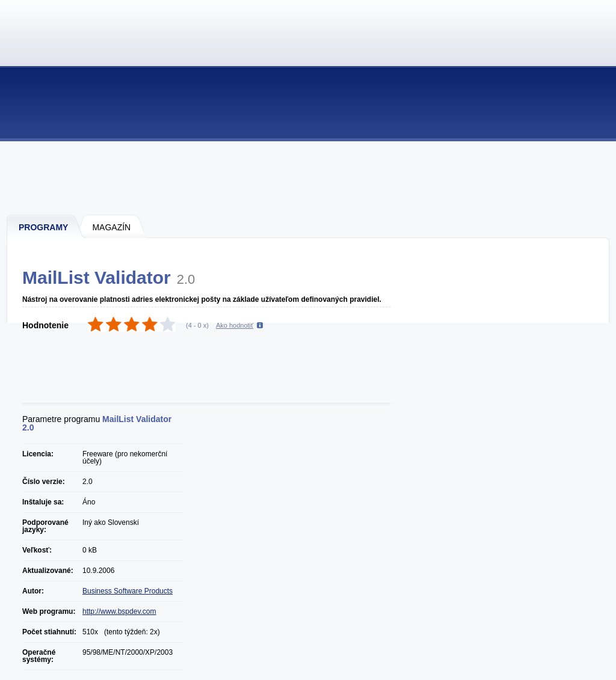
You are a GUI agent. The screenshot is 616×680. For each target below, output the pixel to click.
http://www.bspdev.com (119, 611)
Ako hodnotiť (235, 325)
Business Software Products (128, 591)
